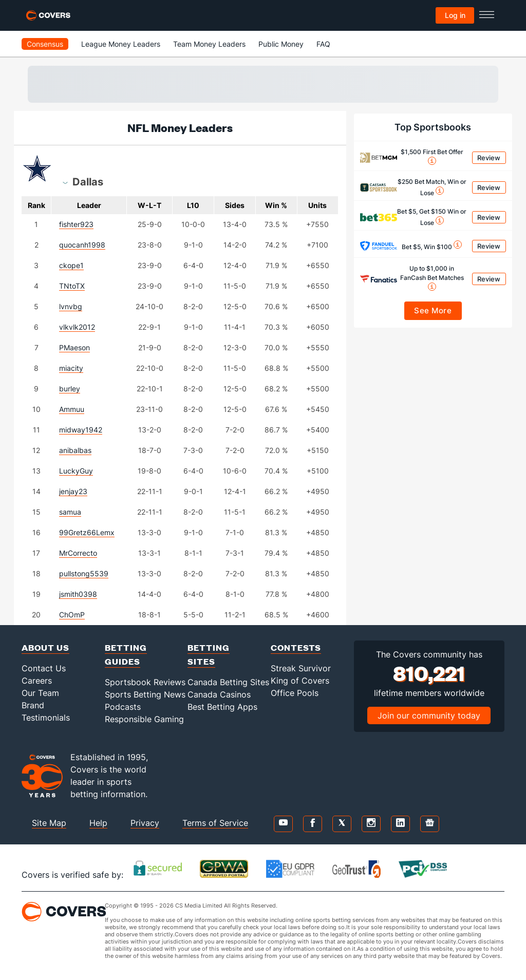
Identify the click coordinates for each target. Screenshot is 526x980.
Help (98, 823)
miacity (71, 368)
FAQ (323, 44)
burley (70, 389)
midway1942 (81, 430)
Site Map (49, 823)
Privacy (145, 823)
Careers (37, 681)
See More (433, 310)
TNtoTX (72, 286)
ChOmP (72, 615)
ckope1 (71, 265)
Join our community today (429, 715)
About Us (45, 647)
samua (70, 512)
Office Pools (295, 693)
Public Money (281, 44)
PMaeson (74, 347)
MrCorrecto (78, 553)
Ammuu (72, 409)
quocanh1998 (82, 245)
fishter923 (76, 224)
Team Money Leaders (209, 44)
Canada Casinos (219, 694)
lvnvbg (71, 306)
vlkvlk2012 (77, 327)
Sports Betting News (145, 694)
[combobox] (88, 181)
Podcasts (123, 707)
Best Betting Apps (222, 707)
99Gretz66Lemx (87, 532)
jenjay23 (73, 491)
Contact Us (44, 668)
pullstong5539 (84, 573)
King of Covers (300, 681)
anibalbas (75, 450)
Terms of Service (215, 823)
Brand (33, 705)
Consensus (45, 44)
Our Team (40, 693)
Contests (296, 647)
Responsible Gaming (144, 719)
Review (489, 158)
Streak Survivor (301, 668)
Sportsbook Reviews (145, 682)
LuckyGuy (76, 471)
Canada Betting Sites (228, 682)
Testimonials (46, 718)
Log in (455, 15)
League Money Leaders (121, 44)
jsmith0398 (78, 594)
